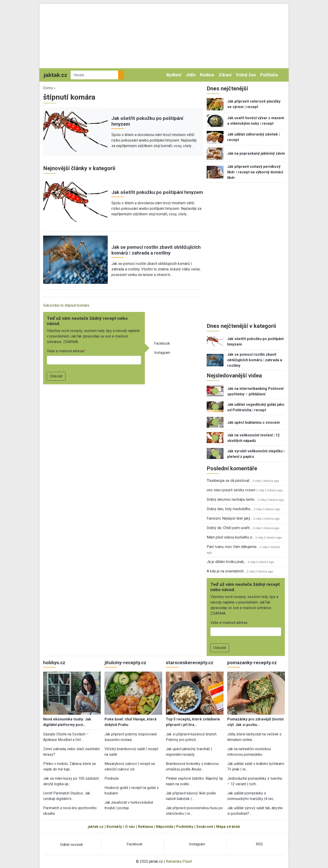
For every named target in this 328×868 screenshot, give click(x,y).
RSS (259, 844)
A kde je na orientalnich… (226, 571)
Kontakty (114, 827)
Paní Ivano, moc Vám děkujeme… (233, 547)
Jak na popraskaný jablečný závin (256, 153)
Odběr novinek (72, 845)
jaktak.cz (96, 827)
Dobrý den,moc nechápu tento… (232, 499)
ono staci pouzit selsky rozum (231, 490)
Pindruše (112, 778)
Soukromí (205, 827)
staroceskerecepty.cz (190, 663)
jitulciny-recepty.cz (125, 663)
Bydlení (174, 75)
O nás (130, 827)
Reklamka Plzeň (179, 861)
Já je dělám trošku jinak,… (227, 562)
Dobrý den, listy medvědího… (230, 509)
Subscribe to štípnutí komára (66, 305)
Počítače (269, 75)
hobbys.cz (54, 663)
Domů (48, 88)
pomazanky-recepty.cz (252, 663)
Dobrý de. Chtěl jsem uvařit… (229, 528)
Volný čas (246, 75)
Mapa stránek (228, 827)
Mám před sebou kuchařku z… (231, 537)
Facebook (162, 343)
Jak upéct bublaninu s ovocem (253, 422)
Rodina (207, 75)
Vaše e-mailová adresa (65, 351)
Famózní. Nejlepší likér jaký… (230, 518)
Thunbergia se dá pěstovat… (229, 481)
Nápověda (165, 827)
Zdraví (225, 75)
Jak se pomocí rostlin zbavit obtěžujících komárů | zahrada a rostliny (156, 250)
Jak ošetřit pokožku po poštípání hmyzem (157, 192)
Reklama (145, 827)
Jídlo (191, 75)
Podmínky (185, 827)
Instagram (162, 353)
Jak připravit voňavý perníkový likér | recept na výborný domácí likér (255, 172)
